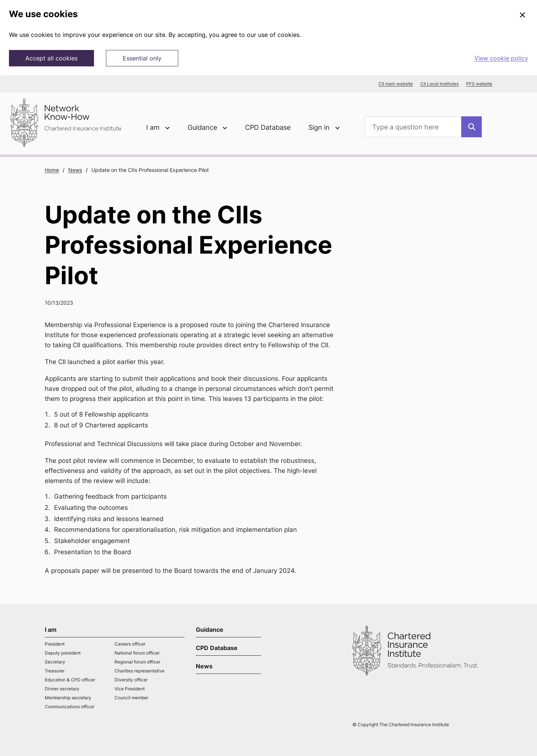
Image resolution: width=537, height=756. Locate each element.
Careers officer (130, 644)
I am (51, 630)
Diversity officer (131, 680)
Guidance (210, 630)
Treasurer (55, 671)
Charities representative (139, 671)
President (55, 644)
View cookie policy (501, 58)
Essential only (142, 58)
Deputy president (63, 653)
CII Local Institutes (439, 84)
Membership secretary (68, 698)
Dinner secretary (62, 689)
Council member (131, 698)
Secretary (55, 662)
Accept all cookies (51, 58)
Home (52, 170)
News (75, 170)
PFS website (479, 84)
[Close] (522, 15)
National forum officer (137, 653)
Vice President (130, 689)
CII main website (396, 84)
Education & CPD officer (70, 680)
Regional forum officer (137, 662)
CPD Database (268, 127)
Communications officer (70, 707)
